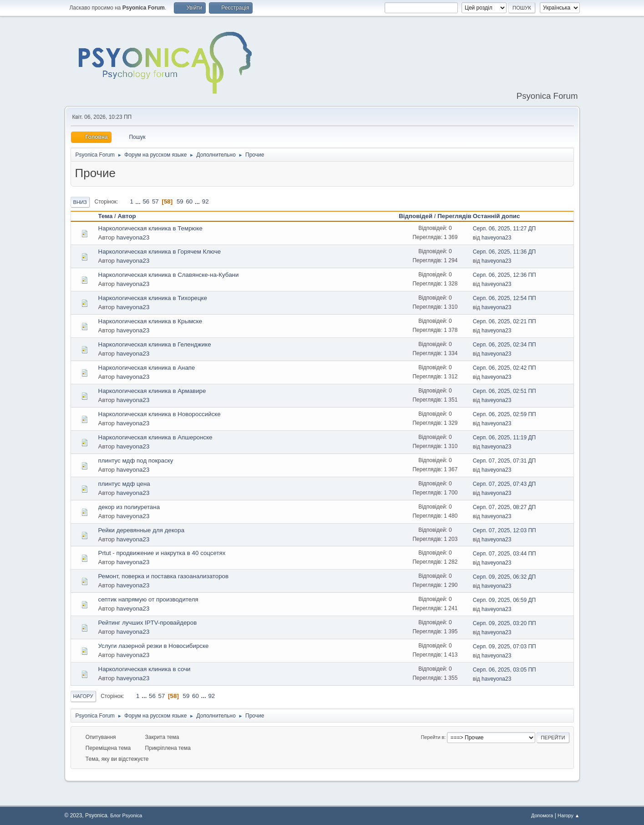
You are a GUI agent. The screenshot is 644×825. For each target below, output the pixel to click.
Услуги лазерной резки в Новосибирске (154, 646)
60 (189, 201)
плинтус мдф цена (124, 484)
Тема (106, 216)
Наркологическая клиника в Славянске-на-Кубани (169, 275)
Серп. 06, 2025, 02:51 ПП (505, 391)
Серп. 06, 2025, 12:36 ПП (505, 275)
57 (155, 201)
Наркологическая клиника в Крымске (150, 321)
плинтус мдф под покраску (136, 461)
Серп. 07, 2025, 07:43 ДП (505, 484)
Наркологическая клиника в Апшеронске (155, 437)
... (139, 201)
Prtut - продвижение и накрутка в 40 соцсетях (162, 553)
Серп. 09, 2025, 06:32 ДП (505, 577)
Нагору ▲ (568, 815)
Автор (131, 216)
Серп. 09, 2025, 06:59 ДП (505, 600)
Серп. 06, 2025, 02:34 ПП (505, 345)
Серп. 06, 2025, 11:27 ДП (505, 229)
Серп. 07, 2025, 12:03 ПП (505, 530)
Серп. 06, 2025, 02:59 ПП (505, 414)
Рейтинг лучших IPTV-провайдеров (148, 623)
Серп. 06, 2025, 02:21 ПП (505, 321)
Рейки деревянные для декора (142, 530)
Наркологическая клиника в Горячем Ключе (160, 252)
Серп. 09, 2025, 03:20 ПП (505, 623)
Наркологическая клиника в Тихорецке (153, 298)
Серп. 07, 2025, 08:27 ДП (505, 507)
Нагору (83, 696)
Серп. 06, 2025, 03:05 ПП (505, 670)
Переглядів (454, 216)
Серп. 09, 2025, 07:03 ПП (505, 647)
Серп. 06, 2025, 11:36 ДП (505, 252)
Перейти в (433, 737)
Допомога (542, 815)
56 (146, 201)
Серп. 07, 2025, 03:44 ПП (505, 554)
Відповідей (416, 216)
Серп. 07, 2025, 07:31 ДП (505, 461)
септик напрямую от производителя (148, 599)
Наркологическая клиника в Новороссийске (160, 414)
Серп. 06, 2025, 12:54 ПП (505, 298)
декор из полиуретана (129, 507)
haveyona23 (133, 237)
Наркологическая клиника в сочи (145, 669)
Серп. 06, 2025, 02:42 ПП (505, 368)
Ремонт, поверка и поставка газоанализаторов (164, 576)
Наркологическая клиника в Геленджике (155, 344)
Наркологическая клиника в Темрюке (150, 228)
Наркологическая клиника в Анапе (147, 368)
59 (180, 201)
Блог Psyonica (126, 815)
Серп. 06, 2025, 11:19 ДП (505, 438)
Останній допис (497, 216)
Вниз (80, 202)
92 (205, 201)
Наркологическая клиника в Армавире (152, 391)
